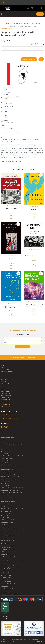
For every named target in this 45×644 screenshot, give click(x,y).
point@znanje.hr (7, 592)
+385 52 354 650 (6, 404)
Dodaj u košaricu (29, 59)
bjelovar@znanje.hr (8, 560)
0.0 (37, 44)
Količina (5, 49)
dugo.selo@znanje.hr (8, 571)
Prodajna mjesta (6, 369)
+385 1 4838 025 (6, 569)
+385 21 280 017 (6, 579)
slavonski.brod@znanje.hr (9, 475)
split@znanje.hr (7, 485)
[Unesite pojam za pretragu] (23, 14)
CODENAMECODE (39, 641)
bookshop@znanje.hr (8, 443)
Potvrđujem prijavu (22, 347)
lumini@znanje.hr (7, 496)
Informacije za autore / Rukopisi (10, 418)
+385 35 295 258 (6, 402)
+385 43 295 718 (6, 393)
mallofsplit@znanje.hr (8, 581)
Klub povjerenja (6, 377)
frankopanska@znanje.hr (9, 528)
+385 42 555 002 (6, 494)
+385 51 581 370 (6, 516)
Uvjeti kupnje (5, 379)
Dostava (4, 381)
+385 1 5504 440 (6, 395)
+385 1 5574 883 (6, 526)
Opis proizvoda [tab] (7, 133)
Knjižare (4, 2)
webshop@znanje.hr (7, 391)
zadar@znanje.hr (7, 507)
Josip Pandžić (11, 303)
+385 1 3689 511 (6, 416)
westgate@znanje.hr (8, 539)
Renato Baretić (11, 206)
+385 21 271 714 (6, 484)
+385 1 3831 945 (6, 590)
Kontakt (3, 367)
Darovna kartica (6, 384)
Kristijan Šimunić (34, 207)
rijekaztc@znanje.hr (8, 517)
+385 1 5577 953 (6, 406)
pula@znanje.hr (7, 453)
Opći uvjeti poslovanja (7, 372)
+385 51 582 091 (6, 398)
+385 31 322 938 (6, 548)
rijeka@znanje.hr (7, 464)
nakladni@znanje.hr (7, 414)
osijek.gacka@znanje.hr (9, 549)
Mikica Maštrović (11, 256)
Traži (40, 14)
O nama (3, 365)
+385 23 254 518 (6, 400)
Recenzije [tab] (16, 133)
